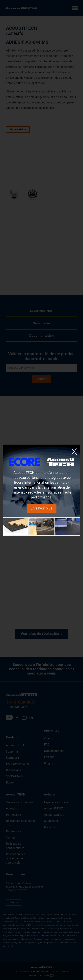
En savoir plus (42, 508)
